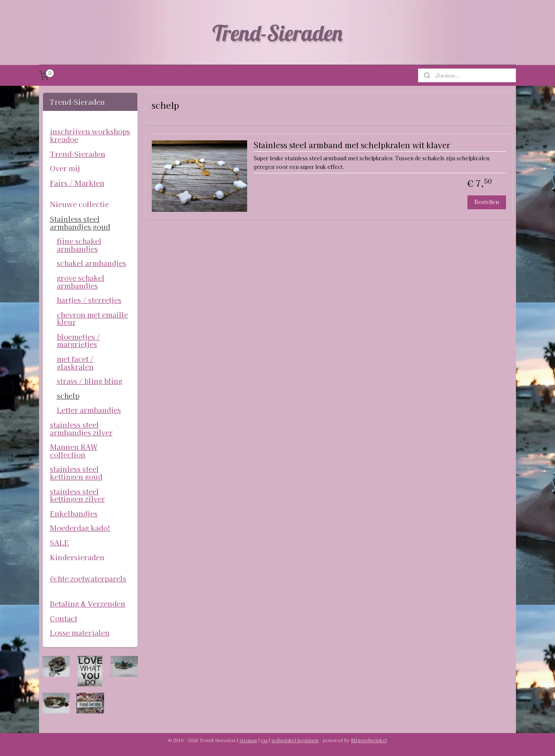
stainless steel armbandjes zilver (81, 428)
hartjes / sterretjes (89, 300)
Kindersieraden (77, 557)
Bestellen (487, 202)
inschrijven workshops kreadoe (90, 135)
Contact (64, 618)
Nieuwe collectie (79, 204)
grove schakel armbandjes (81, 282)
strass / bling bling (90, 381)
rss (264, 740)
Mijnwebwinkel (369, 740)
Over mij (65, 168)
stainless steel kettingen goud (76, 473)
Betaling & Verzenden (88, 604)
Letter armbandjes (89, 410)
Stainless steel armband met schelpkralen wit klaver (351, 145)
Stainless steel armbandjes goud (80, 223)
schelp (68, 396)
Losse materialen (80, 633)
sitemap (248, 740)
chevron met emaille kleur (92, 318)
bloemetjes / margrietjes (78, 341)
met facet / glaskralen (75, 363)
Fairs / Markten (77, 183)
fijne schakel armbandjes (79, 245)
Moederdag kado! (80, 528)
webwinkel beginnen (295, 740)
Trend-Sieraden (78, 154)
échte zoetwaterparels (88, 578)
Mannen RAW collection (74, 451)
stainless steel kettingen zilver (77, 495)
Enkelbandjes (74, 513)
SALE (59, 542)
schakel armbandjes (91, 263)
